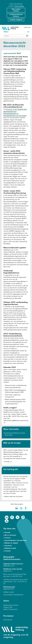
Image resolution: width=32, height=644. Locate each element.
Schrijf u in (8, 462)
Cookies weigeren (16, 20)
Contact (8, 538)
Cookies (8, 551)
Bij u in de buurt (10, 535)
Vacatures (8, 546)
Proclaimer (8, 620)
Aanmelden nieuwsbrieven (14, 595)
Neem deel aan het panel (14, 497)
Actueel (7, 533)
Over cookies (19, 6)
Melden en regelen (11, 543)
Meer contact (9, 592)
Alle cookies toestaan (16, 10)
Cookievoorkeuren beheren (16, 15)
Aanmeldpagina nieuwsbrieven (16, 540)
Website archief (10, 548)
